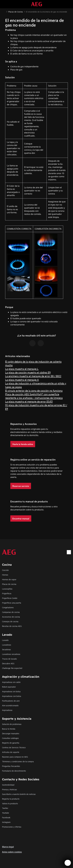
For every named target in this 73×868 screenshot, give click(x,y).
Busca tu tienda (9, 729)
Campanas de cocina (11, 612)
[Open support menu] (68, 863)
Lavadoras (7, 645)
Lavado (5, 640)
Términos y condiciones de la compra (18, 761)
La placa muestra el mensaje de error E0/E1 (29, 401)
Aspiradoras (7, 710)
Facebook (6, 817)
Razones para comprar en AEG (15, 757)
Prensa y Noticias (9, 789)
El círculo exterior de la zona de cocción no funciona (34, 390)
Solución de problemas (12, 724)
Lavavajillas (7, 589)
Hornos (5, 575)
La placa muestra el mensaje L (22, 369)
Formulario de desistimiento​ (14, 771)
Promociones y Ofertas (12, 827)
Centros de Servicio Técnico (14, 747)
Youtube (6, 813)
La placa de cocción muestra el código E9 (28, 372)
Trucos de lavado (9, 659)
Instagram (6, 822)
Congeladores (8, 607)
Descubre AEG (8, 663)
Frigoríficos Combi (10, 598)
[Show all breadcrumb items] (4, 11)
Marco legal (8, 847)
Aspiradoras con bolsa (12, 696)
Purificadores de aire (11, 701)
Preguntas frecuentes (11, 766)
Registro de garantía (11, 743)
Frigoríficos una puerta (12, 603)
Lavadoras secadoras (11, 654)
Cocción (5, 570)
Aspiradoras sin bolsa (11, 691)
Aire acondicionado (10, 705)
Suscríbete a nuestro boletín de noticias (19, 794)
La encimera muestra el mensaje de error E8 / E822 (33, 376)
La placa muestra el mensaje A (22, 380)
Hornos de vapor (9, 579)
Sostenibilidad (8, 785)
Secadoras (6, 649)
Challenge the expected (12, 668)
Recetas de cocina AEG (12, 626)
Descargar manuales (11, 733)
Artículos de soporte (11, 752)
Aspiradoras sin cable (11, 682)
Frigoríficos (7, 593)
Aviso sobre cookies (12, 852)
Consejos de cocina (10, 621)
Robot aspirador (9, 687)
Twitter (5, 808)
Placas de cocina (9, 584)
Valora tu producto (10, 803)
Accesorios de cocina (11, 617)
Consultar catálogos (10, 738)
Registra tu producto (11, 799)
